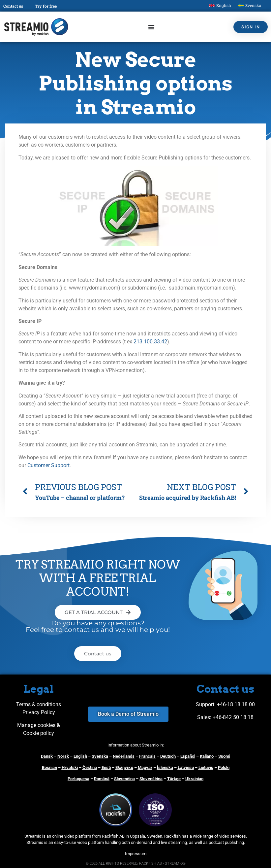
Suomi (224, 756)
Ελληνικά (124, 767)
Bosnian (49, 767)
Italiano (207, 756)
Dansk (47, 756)
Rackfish (172, 836)
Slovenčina (124, 779)
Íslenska (165, 767)
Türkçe (174, 779)
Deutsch (168, 756)
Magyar (145, 767)
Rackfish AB (113, 836)
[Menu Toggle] (151, 27)
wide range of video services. (220, 836)
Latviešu (186, 767)
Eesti (106, 767)
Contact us (13, 6)
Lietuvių (206, 767)
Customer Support (48, 465)
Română (102, 779)
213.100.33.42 (150, 342)
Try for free (46, 6)
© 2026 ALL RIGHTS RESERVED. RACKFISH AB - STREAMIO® (136, 864)
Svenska (100, 756)
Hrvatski (70, 767)
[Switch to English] (220, 5)
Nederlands (124, 756)
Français (147, 756)
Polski (224, 767)
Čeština (90, 767)
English (80, 756)
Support (205, 704)
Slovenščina (151, 779)
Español (188, 756)
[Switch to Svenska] (250, 5)
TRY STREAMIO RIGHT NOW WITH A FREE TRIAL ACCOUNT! (98, 578)
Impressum (136, 854)
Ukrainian (194, 779)
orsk (65, 756)
